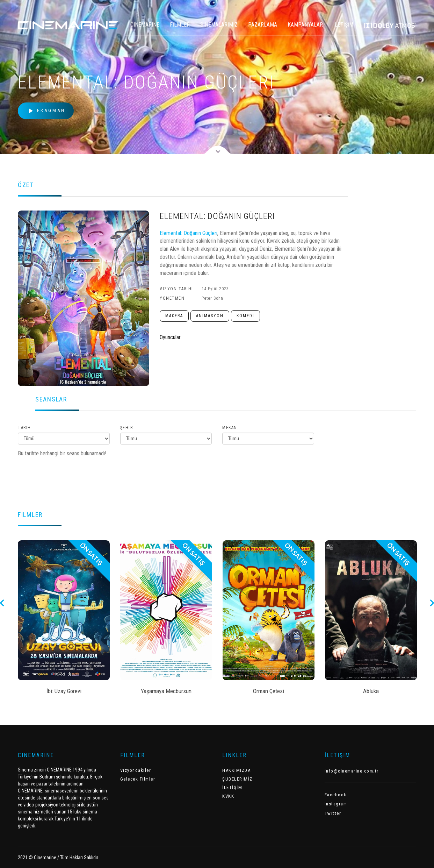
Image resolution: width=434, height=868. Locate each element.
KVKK (228, 796)
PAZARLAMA (263, 25)
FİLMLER (180, 25)
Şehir (127, 428)
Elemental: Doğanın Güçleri (189, 233)
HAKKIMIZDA (236, 770)
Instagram (336, 804)
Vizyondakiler (136, 770)
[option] (64, 620)
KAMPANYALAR (305, 25)
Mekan (230, 428)
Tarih (24, 428)
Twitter (333, 813)
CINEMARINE (145, 25)
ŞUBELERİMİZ (237, 779)
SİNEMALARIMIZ (219, 25)
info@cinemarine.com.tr (352, 771)
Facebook (336, 795)
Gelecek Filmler (138, 779)
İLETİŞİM (343, 25)
